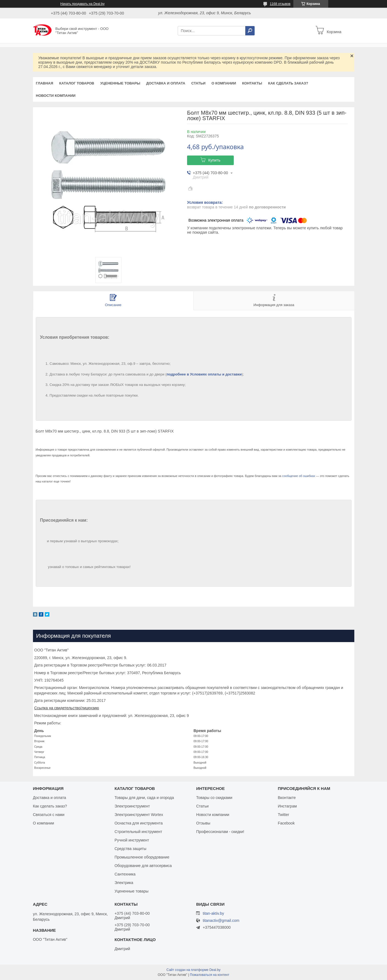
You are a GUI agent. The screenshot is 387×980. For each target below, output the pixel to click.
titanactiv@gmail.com (221, 921)
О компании (224, 83)
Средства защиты (130, 849)
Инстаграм (287, 806)
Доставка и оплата (166, 83)
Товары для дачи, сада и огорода (144, 798)
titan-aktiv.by (213, 913)
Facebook (286, 823)
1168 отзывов (280, 4)
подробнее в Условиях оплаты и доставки (204, 374)
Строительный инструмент (138, 832)
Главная (45, 83)
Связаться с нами (49, 815)
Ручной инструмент (132, 840)
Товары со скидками (214, 798)
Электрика (124, 883)
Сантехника (125, 874)
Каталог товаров (77, 83)
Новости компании (56, 96)
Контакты (252, 83)
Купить (214, 160)
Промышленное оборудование (142, 857)
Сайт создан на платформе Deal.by (193, 970)
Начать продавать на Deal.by (83, 4)
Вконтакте (287, 798)
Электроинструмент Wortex (139, 815)
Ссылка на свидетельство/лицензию (67, 708)
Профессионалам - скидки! (220, 832)
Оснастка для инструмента (139, 823)
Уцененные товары (120, 83)
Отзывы (203, 823)
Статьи (198, 83)
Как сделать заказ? (288, 83)
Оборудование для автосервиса (143, 866)
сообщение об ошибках (299, 476)
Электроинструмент (132, 806)
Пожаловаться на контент (209, 975)
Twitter (283, 815)
